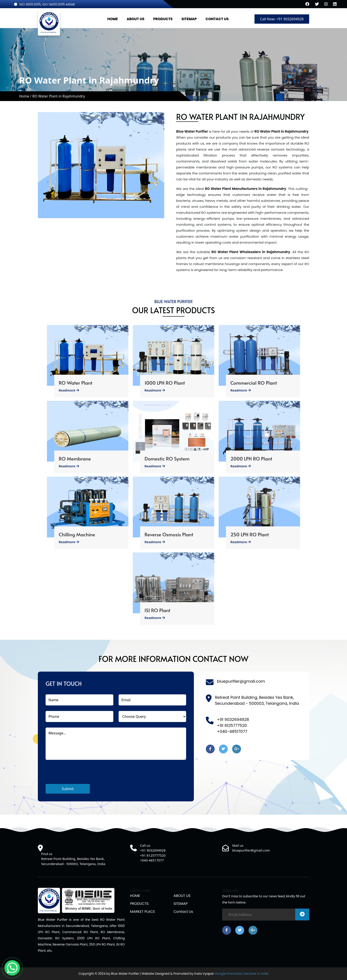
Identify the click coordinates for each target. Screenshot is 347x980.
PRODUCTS (163, 19)
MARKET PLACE (143, 912)
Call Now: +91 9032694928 (282, 19)
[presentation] (79, 775)
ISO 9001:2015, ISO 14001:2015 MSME (45, 4)
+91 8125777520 (232, 725)
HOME (113, 19)
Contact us (183, 912)
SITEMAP (189, 19)
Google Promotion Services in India (241, 974)
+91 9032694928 (233, 719)
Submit (68, 789)
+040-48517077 (232, 731)
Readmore (69, 390)
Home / (26, 96)
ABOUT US (135, 19)
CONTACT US (217, 19)
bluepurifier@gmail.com (241, 681)
